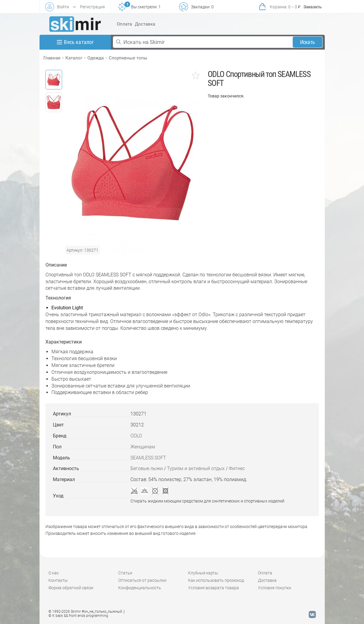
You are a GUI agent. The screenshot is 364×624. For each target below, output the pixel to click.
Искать (307, 42)
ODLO (136, 436)
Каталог (74, 58)
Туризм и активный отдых (196, 468)
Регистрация (92, 7)
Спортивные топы (128, 58)
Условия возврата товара (213, 588)
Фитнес (237, 468)
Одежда (96, 58)
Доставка (145, 24)
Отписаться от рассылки (142, 580)
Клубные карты (203, 573)
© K (78, 616)
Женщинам (143, 447)
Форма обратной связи (71, 588)
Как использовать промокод (216, 580)
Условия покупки (275, 588)
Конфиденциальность (140, 588)
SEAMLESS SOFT (148, 458)
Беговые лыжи (147, 468)
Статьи (125, 573)
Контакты (58, 580)
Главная (52, 58)
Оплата (124, 24)
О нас (54, 573)
